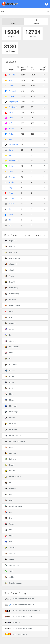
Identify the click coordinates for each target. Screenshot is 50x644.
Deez (11, 139)
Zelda (9, 577)
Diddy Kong (11, 288)
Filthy (11, 118)
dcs (10, 209)
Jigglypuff (11, 341)
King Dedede (12, 347)
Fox (8, 317)
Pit (8, 483)
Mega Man (11, 406)
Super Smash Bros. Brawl (18, 617)
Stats (13, 21)
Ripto (11, 220)
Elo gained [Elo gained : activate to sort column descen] (24, 69)
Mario (9, 394)
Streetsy (12, 177)
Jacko (11, 166)
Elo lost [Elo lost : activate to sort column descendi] (33, 69)
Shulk (9, 536)
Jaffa (11, 123)
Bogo (11, 215)
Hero (10, 80)
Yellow (11, 86)
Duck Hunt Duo (13, 306)
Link (9, 359)
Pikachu (10, 471)
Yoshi (9, 571)
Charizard (11, 264)
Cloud (9, 270)
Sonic (9, 542)
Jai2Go (11, 204)
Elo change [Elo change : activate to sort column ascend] (43, 69)
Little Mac (11, 365)
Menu (3, 11)
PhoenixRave (13, 91)
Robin (9, 500)
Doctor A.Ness (14, 161)
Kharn (11, 225)
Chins (11, 150)
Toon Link (11, 548)
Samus (10, 524)
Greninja (10, 329)
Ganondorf (11, 323)
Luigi (9, 388)
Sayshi (11, 182)
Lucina (10, 382)
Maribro (11, 129)
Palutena (10, 459)
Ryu (8, 518)
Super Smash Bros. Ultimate (19, 599)
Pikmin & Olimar (13, 477)
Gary (10, 188)
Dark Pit (10, 282)
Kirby (9, 353)
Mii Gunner (11, 430)
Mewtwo (10, 418)
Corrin (9, 276)
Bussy (11, 155)
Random (10, 489)
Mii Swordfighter (13, 435)
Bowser (10, 247)
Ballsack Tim (13, 145)
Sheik (9, 530)
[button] (47, 4)
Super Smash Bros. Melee (18, 628)
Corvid (11, 172)
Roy (8, 512)
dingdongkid (13, 102)
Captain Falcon (13, 258)
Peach (9, 465)
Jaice (11, 193)
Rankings (36, 21)
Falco (9, 311)
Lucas (9, 376)
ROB (9, 495)
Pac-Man (10, 453)
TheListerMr (13, 107)
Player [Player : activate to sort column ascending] (11, 70)
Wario (9, 559)
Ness (9, 447)
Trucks (11, 198)
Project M (12, 622)
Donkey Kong (12, 294)
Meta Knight (11, 412)
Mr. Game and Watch (15, 441)
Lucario (10, 371)
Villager (10, 554)
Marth (9, 400)
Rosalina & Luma (13, 506)
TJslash (12, 134)
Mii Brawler (11, 424)
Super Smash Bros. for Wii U (19, 605)
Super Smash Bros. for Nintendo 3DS (22, 611)
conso (11, 113)
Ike (8, 335)
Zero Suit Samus (13, 583)
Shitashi (12, 75)
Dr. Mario (10, 300)
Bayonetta (11, 241)
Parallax (12, 96)
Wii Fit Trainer (12, 565)
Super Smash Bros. (16, 634)
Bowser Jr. (11, 252)
